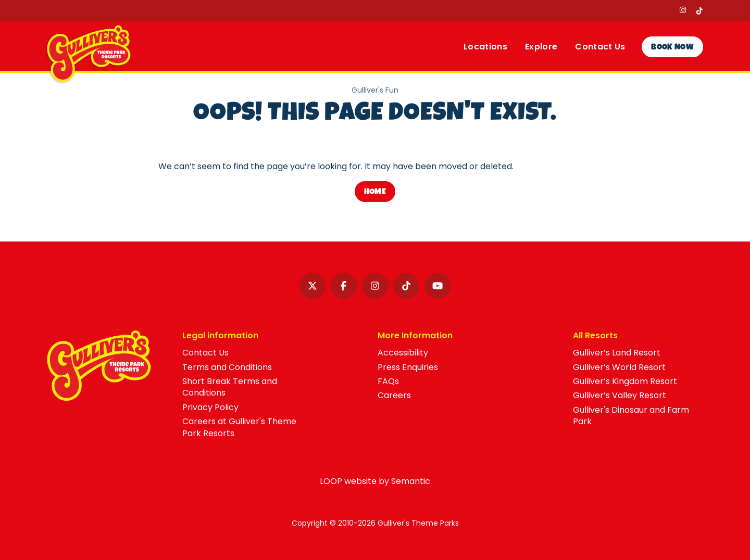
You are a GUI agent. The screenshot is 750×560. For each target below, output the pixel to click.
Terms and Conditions (227, 367)
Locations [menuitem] (485, 47)
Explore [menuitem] (541, 47)
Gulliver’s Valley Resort (620, 395)
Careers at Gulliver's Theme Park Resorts (239, 427)
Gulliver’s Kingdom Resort (625, 381)
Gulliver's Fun (375, 90)
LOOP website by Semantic (375, 481)
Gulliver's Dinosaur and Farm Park (631, 416)
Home (375, 193)
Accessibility (403, 353)
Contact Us (205, 353)
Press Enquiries (408, 367)
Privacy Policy (210, 407)
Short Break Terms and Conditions (230, 387)
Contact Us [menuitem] (600, 47)
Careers (394, 395)
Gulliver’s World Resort (619, 367)
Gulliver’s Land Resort (617, 353)
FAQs (388, 381)
